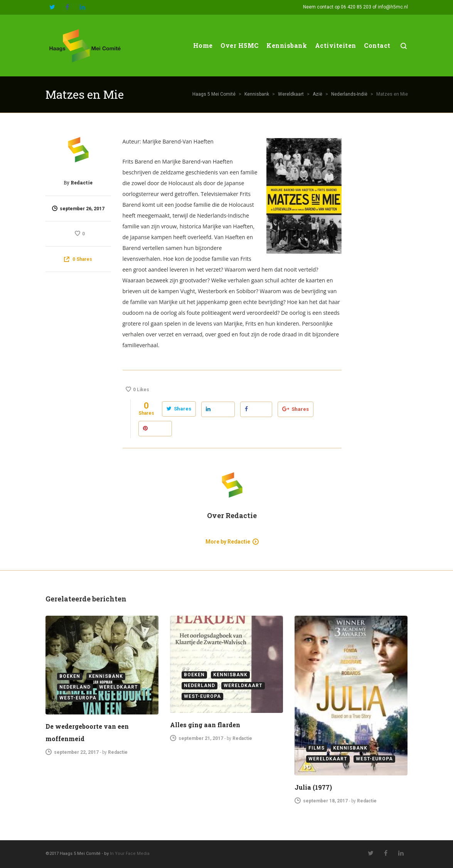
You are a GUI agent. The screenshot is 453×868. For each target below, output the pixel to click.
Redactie (82, 182)
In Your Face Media (130, 854)
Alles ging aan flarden (205, 725)
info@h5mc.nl (393, 7)
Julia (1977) (313, 787)
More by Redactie (228, 542)
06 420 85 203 (356, 7)
